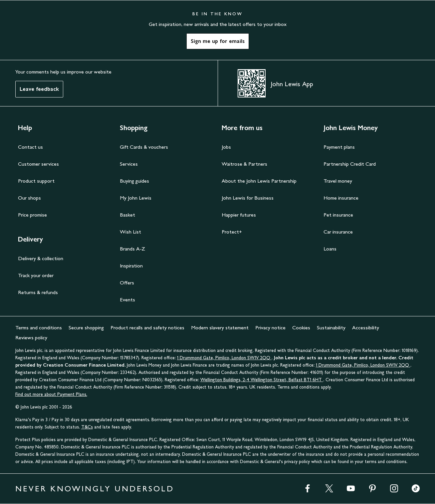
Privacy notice (270, 328)
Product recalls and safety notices (147, 328)
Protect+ (232, 232)
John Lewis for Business (248, 198)
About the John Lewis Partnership (259, 181)
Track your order (36, 275)
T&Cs (87, 427)
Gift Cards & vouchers (144, 147)
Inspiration (131, 266)
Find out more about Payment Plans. (51, 394)
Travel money (338, 181)
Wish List (130, 232)
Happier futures (239, 215)
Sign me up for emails (218, 41)
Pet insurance (338, 215)
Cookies (301, 328)
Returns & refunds (38, 292)
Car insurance (338, 232)
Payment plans (339, 147)
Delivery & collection (41, 258)
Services (129, 164)
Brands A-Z (132, 249)
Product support (36, 181)
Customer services (38, 164)
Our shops (29, 198)
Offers (127, 283)
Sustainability (331, 328)
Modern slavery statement (220, 328)
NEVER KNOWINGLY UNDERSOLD (95, 489)
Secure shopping (86, 328)
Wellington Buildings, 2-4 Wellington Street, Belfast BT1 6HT (262, 380)
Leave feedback (39, 89)
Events (127, 300)
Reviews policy (31, 337)
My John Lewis (136, 198)
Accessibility (366, 328)
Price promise (32, 215)
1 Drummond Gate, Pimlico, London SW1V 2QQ (224, 358)
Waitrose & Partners (244, 164)
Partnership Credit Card (350, 164)
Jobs (226, 147)
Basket (127, 215)
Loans (330, 249)
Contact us (30, 147)
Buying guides (134, 181)
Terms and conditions (39, 328)
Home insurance (341, 198)
